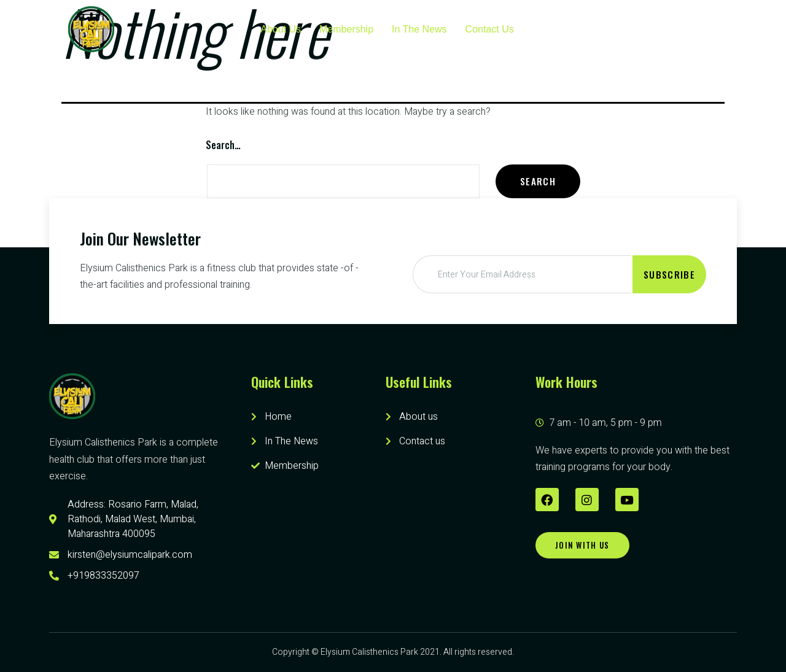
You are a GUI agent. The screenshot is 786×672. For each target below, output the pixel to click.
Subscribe (669, 274)
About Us (281, 29)
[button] (582, 545)
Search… (223, 145)
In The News (419, 29)
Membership (346, 29)
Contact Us (490, 29)
